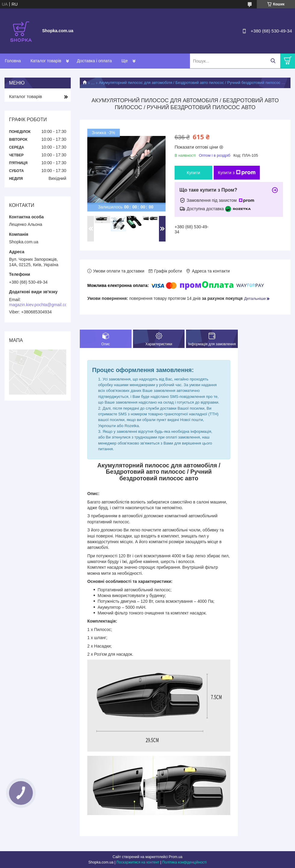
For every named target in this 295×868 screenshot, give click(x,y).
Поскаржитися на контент (138, 862)
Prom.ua (176, 857)
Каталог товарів (46, 61)
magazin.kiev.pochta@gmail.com (40, 305)
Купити (193, 173)
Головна (13, 61)
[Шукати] (273, 61)
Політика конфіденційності (185, 862)
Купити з (237, 173)
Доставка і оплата (94, 61)
